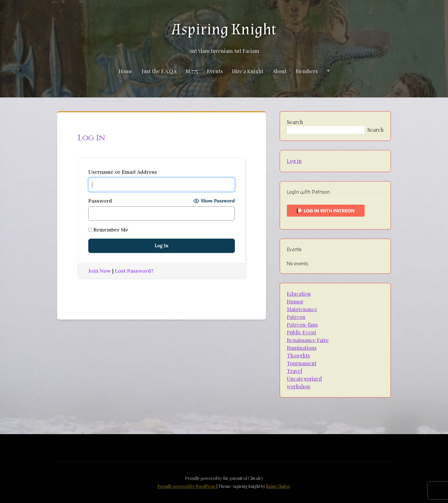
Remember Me (108, 230)
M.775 (192, 71)
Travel (295, 371)
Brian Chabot (278, 486)
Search (295, 122)
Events (215, 71)
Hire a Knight (248, 71)
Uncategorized (304, 379)
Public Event (302, 332)
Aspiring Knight (224, 29)
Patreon (296, 317)
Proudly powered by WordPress (187, 486)
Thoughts (298, 356)
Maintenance (302, 309)
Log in (294, 161)
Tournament (302, 363)
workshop (299, 386)
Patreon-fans (302, 325)
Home (126, 71)
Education (299, 294)
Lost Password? (134, 271)
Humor (295, 302)
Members (307, 71)
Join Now (100, 271)
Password (100, 201)
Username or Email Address (123, 172)
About (280, 71)
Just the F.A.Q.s (159, 71)
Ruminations (302, 348)
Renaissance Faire (308, 340)
